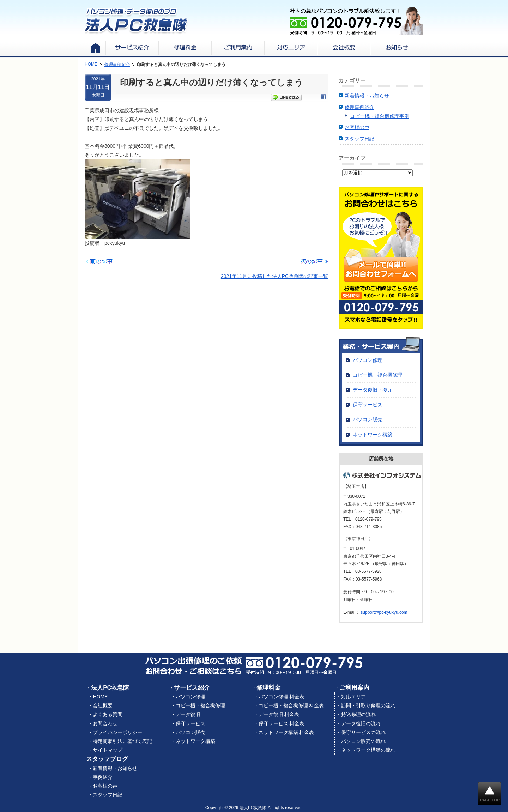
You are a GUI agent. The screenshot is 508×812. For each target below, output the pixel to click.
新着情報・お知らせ (367, 96)
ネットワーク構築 (373, 435)
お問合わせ (105, 723)
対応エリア (353, 697)
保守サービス (368, 405)
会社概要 (103, 705)
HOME (100, 697)
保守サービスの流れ (363, 732)
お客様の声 (357, 127)
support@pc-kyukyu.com (384, 612)
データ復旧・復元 (373, 390)
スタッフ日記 (359, 139)
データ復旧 (188, 714)
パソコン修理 (368, 360)
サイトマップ (108, 750)
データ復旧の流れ (361, 723)
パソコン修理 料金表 (282, 697)
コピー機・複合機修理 (377, 375)
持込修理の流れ (358, 714)
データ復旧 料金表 (279, 714)
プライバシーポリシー (117, 732)
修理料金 (268, 688)
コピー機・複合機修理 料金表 (291, 705)
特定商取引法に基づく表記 (122, 741)
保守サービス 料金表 (282, 723)
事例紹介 (103, 777)
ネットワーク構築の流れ (368, 750)
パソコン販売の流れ (363, 741)
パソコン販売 (368, 419)
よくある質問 (108, 714)
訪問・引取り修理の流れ (368, 705)
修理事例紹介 (359, 107)
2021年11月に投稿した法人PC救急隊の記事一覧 (274, 276)
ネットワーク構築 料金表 (286, 732)
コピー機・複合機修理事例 (380, 116)
